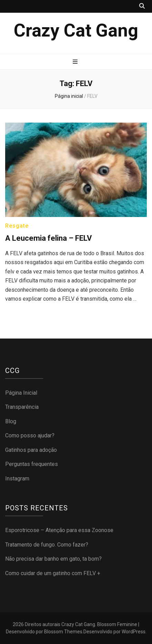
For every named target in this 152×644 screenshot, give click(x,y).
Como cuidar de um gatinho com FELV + (53, 573)
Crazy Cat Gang (76, 30)
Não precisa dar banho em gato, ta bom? (53, 559)
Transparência (22, 407)
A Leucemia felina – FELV (48, 238)
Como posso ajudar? (30, 435)
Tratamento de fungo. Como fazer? (47, 545)
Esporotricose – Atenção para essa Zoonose (59, 530)
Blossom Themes (63, 632)
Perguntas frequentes (32, 464)
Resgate (17, 226)
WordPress (134, 632)
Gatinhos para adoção (31, 450)
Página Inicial (21, 393)
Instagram (17, 479)
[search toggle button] (142, 6)
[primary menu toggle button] (76, 62)
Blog (11, 421)
